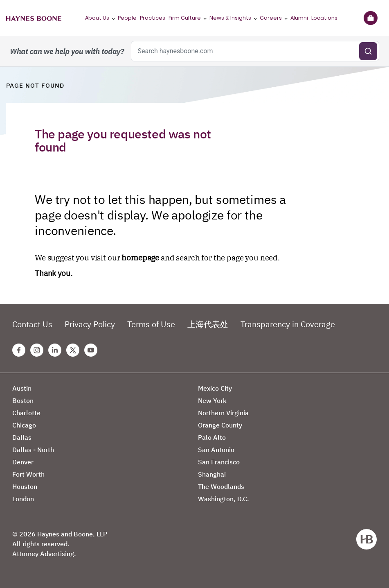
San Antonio (216, 450)
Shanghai (212, 474)
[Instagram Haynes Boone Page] (37, 350)
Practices (153, 18)
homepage (140, 258)
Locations (324, 18)
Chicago (24, 425)
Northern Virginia (223, 413)
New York (212, 400)
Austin (22, 388)
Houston (25, 486)
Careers (271, 18)
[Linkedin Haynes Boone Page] (55, 350)
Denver (23, 462)
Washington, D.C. (224, 499)
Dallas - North (33, 450)
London (23, 499)
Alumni (299, 18)
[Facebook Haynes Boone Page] (19, 350)
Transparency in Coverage (288, 324)
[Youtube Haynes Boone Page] (91, 350)
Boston (23, 400)
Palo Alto (212, 437)
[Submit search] (368, 51)
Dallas (22, 437)
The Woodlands (221, 486)
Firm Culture (185, 18)
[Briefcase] (370, 18)
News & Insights (230, 18)
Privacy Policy (90, 324)
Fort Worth (28, 474)
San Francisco (219, 462)
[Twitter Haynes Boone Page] (73, 350)
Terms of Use (151, 324)
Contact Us (32, 324)
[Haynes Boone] (34, 18)
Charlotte (26, 413)
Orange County (220, 425)
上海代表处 (208, 324)
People (127, 18)
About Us (97, 18)
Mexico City (215, 388)
